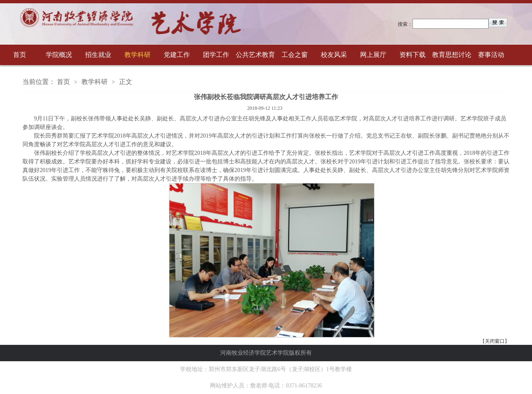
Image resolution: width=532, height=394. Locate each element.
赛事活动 (491, 55)
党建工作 (177, 55)
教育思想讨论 (452, 55)
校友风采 (334, 55)
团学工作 (216, 55)
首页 (20, 55)
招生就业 (98, 55)
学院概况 (59, 55)
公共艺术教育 (255, 55)
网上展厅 (373, 55)
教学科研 (138, 55)
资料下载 (413, 55)
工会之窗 (295, 55)
